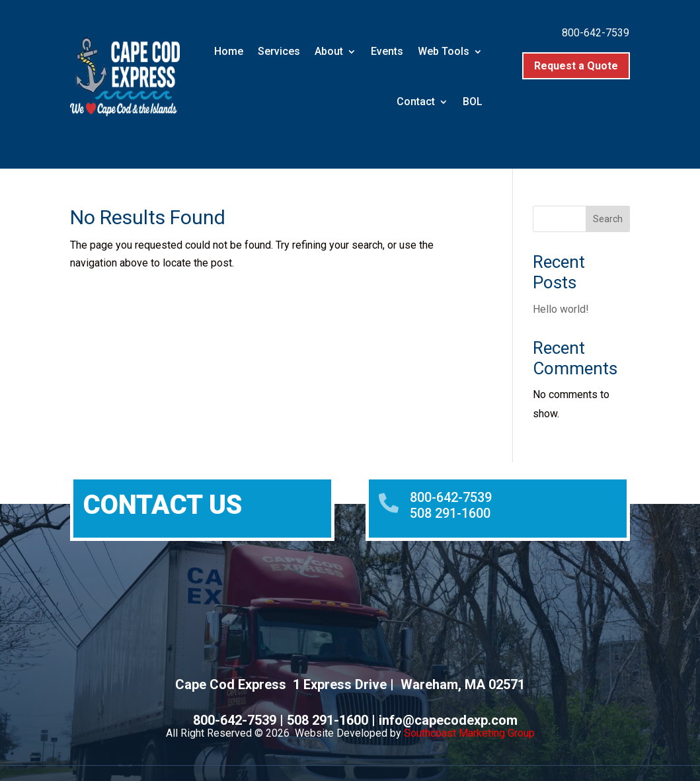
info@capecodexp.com (448, 720)
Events (387, 51)
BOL (473, 102)
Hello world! (561, 309)
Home (229, 51)
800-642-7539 (596, 33)
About (329, 51)
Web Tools (444, 51)
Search (608, 219)
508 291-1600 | (333, 720)
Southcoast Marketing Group (469, 733)
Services (279, 51)
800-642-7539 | (240, 720)
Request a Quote (576, 66)
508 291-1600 (450, 513)
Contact (416, 102)
